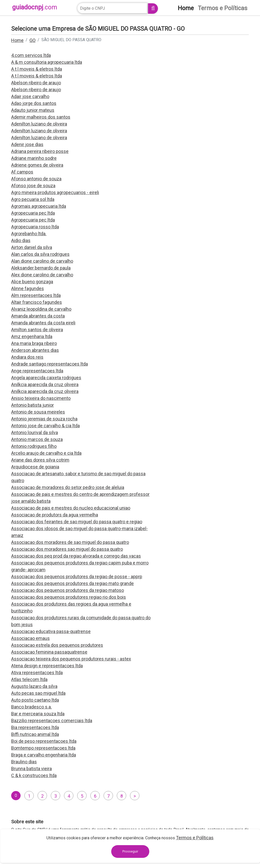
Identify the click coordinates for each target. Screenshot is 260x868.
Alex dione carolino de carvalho (42, 275)
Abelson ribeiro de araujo (36, 83)
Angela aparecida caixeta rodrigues (46, 378)
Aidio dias (21, 240)
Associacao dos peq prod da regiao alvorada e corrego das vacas (76, 556)
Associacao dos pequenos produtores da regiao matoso (68, 590)
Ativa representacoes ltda (37, 673)
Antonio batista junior (32, 405)
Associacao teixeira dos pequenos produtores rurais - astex (71, 659)
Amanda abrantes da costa (38, 316)
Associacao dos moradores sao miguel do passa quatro (67, 549)
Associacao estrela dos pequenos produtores (57, 645)
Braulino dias (24, 762)
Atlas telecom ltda (29, 679)
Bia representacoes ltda (35, 727)
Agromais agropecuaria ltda (39, 206)
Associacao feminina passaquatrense (49, 652)
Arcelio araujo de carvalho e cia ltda (46, 453)
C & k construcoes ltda (34, 775)
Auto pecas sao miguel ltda (38, 693)
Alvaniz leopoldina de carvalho (41, 309)
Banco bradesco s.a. (31, 707)
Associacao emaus (30, 638)
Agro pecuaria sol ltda (33, 199)
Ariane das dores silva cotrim (40, 460)
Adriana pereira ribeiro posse (40, 151)
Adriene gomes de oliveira (37, 165)
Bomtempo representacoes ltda (43, 748)
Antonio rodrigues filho (34, 446)
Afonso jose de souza (33, 186)
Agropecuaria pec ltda (33, 213)
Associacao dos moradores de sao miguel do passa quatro (70, 542)
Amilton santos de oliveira (37, 330)
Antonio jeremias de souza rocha (44, 419)
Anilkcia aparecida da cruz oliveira (45, 384)
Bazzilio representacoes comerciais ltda (52, 721)
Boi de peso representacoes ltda (44, 741)
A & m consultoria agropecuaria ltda (47, 62)
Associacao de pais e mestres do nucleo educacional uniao (71, 508)
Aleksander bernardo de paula (41, 268)
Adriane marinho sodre (34, 158)
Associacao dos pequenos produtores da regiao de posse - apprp (77, 577)
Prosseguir (130, 851)
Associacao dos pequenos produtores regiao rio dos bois (69, 597)
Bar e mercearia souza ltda (38, 714)
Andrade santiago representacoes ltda (50, 364)
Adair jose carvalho (30, 96)
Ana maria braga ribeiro (34, 343)
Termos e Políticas (195, 838)
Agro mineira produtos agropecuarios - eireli (55, 192)
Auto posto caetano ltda (35, 700)
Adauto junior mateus (33, 110)
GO (32, 40)
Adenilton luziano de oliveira (39, 124)
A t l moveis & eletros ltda (37, 69)
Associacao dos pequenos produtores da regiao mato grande (72, 583)
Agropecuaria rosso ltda (35, 227)
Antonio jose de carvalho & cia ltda (45, 426)
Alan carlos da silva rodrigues (40, 254)
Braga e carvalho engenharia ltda (44, 755)
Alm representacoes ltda (36, 295)
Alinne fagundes (28, 288)
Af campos (22, 172)
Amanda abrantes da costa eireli (43, 323)
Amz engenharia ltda (32, 336)
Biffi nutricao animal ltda (35, 734)
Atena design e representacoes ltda (47, 666)
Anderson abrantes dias (35, 350)
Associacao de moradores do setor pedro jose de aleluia (68, 487)
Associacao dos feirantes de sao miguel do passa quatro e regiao (77, 522)
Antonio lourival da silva (35, 432)
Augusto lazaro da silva (34, 686)
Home (17, 40)
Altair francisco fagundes (37, 302)
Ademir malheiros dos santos (41, 117)
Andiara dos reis (27, 357)
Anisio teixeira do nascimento (41, 398)
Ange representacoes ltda (37, 371)
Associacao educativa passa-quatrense (51, 631)
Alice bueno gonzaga (32, 282)
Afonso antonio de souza (36, 179)
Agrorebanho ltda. (29, 234)
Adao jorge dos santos (34, 103)
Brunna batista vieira (31, 769)
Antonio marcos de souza (37, 439)
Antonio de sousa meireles (38, 412)
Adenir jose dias (27, 144)
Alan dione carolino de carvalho (42, 261)
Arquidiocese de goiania (35, 467)
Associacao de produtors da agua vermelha (55, 515)
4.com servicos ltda (31, 55)
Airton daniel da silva (32, 247)
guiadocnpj (35, 7)
